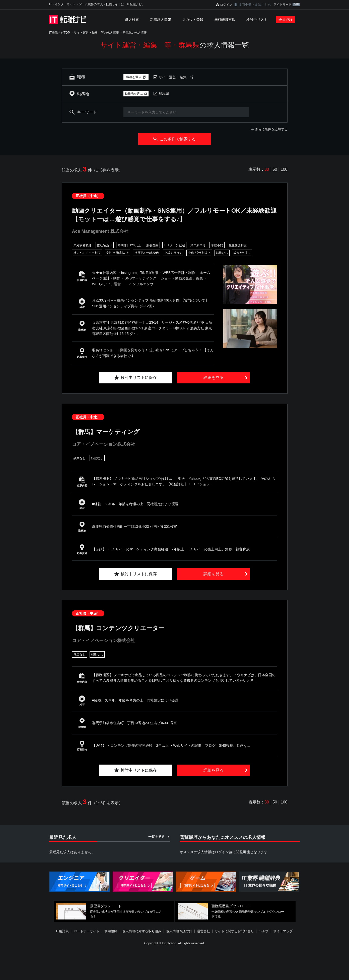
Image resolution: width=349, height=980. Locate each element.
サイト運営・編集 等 (176, 77)
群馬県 (164, 94)
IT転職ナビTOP (60, 33)
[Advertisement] (175, 963)
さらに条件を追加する (271, 129)
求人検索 (132, 20)
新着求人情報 (161, 20)
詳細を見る (214, 378)
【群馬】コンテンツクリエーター (118, 628)
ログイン (226, 5)
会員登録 (286, 20)
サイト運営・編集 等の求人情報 (96, 33)
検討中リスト (257, 20)
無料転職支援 (225, 20)
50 (275, 169)
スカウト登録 (193, 20)
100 (284, 169)
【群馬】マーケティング (106, 432)
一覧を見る (156, 837)
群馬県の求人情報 (135, 33)
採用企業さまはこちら (255, 5)
